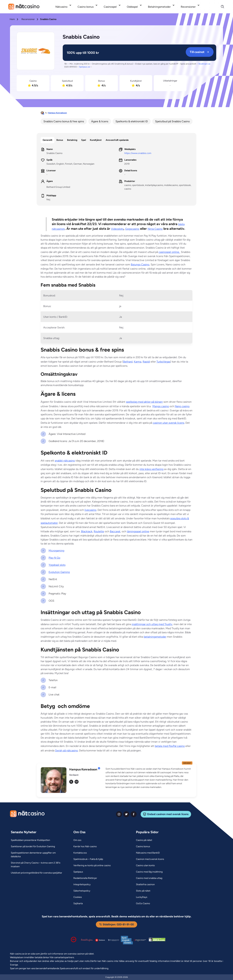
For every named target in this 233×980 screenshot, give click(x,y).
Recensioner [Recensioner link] (188, 7)
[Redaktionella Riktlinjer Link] (85, 878)
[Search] (221, 7)
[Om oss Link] (77, 840)
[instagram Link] (119, 814)
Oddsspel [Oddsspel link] (132, 7)
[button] (149, 778)
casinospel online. (169, 252)
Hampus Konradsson (57, 113)
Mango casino (161, 406)
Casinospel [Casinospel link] (110, 7)
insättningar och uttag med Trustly (152, 624)
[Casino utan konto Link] (145, 866)
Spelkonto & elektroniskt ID (132, 121)
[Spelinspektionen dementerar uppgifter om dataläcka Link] (38, 855)
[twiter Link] (126, 814)
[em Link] (77, 782)
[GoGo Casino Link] (143, 904)
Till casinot (200, 52)
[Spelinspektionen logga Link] (127, 940)
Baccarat (115, 531)
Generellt (48, 140)
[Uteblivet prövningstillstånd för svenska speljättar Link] (36, 873)
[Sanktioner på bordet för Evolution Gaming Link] (33, 847)
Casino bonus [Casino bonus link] (86, 7)
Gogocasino (132, 229)
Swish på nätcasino (66, 750)
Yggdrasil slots (57, 565)
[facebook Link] (134, 814)
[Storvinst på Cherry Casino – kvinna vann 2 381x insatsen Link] (38, 865)
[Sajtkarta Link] (78, 904)
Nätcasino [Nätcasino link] (61, 7)
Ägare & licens (100, 121)
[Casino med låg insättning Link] (149, 872)
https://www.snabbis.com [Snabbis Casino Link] (138, 153)
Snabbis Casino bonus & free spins (64, 121)
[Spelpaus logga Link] (100, 940)
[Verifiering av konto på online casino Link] (92, 866)
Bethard (128, 362)
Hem (12, 19)
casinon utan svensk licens (169, 423)
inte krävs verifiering (151, 469)
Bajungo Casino (140, 264)
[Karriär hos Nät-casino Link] (85, 847)
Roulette (99, 531)
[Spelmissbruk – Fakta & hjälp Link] (88, 859)
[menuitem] (64, 7)
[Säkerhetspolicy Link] (82, 891)
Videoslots (117, 229)
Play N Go (54, 558)
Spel (84, 140)
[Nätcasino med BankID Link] (148, 853)
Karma (138, 362)
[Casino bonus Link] (143, 847)
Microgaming (56, 551)
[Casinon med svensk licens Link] (150, 859)
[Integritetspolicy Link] (82, 885)
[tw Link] (71, 782)
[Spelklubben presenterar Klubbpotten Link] (30, 840)
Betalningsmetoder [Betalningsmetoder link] (159, 7)
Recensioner (28, 19)
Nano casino (182, 406)
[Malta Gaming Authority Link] (140, 940)
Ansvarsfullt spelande (117, 140)
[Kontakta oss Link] (80, 853)
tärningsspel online (138, 531)
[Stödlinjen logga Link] (87, 940)
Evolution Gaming (59, 572)
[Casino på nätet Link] (144, 840)
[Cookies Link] (78, 897)
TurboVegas (163, 362)
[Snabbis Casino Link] (36, 52)
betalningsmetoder (155, 637)
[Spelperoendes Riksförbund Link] (114, 940)
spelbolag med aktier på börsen (144, 402)
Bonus (60, 140)
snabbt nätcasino (65, 461)
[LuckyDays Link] (142, 897)
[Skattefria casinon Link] (145, 885)
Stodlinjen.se (204, 64)
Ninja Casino (155, 229)
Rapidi (146, 362)
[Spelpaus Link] (78, 872)
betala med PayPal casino (170, 746)
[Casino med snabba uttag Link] (149, 878)
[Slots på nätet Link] (143, 891)
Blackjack (87, 531)
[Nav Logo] (24, 7)
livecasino (90, 510)
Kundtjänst (96, 140)
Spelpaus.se (85, 67)
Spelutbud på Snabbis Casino (172, 121)
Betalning (72, 140)
